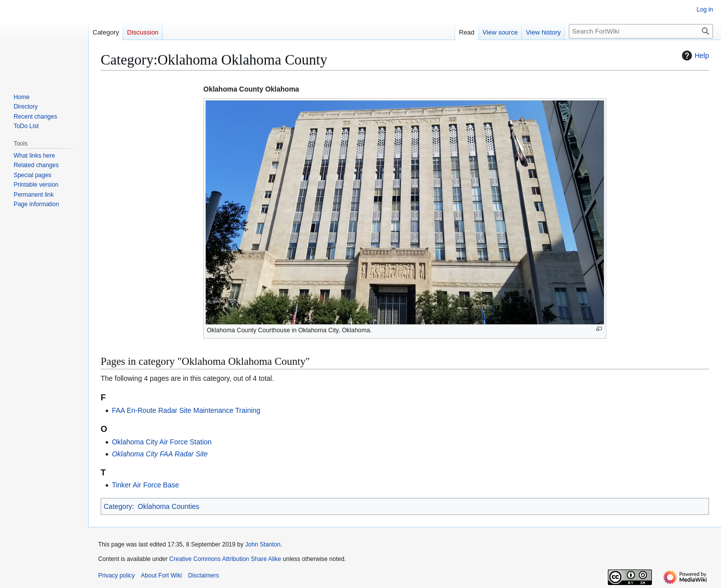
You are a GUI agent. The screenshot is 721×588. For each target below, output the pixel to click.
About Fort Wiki (161, 575)
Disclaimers (203, 575)
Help (694, 56)
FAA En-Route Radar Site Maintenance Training (186, 410)
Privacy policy (116, 575)
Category (118, 506)
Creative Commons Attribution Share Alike (225, 559)
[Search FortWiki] (641, 31)
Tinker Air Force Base (145, 485)
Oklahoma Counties (168, 506)
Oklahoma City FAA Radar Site (159, 454)
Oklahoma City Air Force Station (161, 442)
